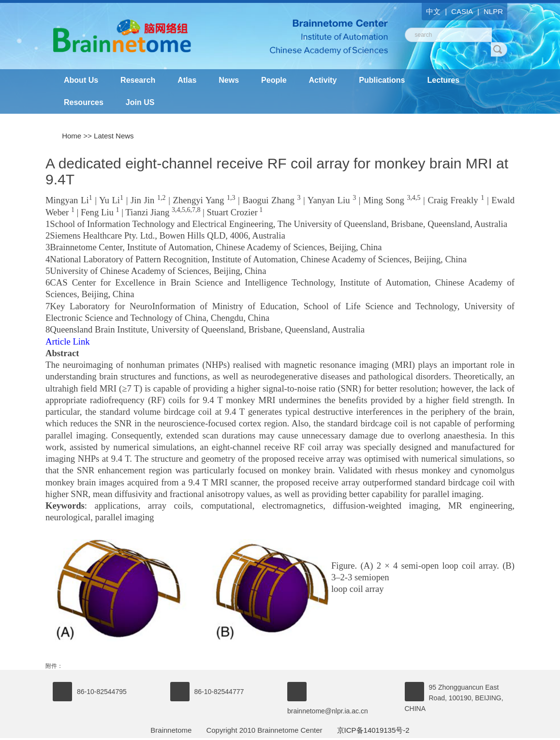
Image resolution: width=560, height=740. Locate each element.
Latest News (114, 136)
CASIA (462, 11)
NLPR (493, 11)
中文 (433, 11)
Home (72, 136)
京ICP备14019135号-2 (373, 730)
